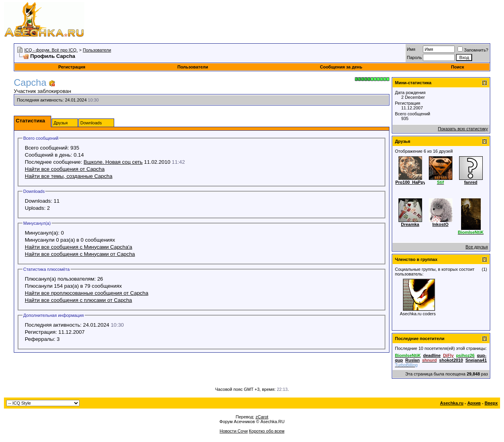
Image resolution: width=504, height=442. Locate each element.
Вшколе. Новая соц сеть (113, 162)
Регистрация (72, 67)
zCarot (262, 417)
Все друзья (477, 247)
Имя (411, 49)
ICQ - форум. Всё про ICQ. (51, 50)
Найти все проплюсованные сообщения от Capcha (87, 293)
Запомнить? (473, 50)
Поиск (458, 67)
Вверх (491, 403)
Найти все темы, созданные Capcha (69, 176)
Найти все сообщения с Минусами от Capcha (80, 254)
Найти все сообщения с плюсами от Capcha (78, 300)
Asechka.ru (452, 403)
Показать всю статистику (463, 129)
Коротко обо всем (267, 431)
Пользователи (97, 50)
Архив (474, 403)
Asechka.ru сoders (418, 314)
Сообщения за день (341, 67)
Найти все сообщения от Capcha (65, 169)
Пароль (414, 57)
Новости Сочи (234, 431)
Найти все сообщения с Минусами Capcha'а (79, 247)
